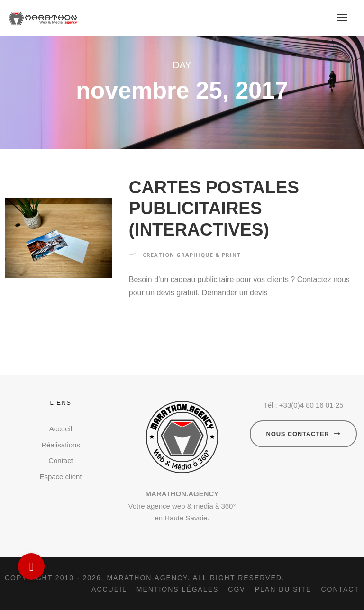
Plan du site (283, 589)
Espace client (60, 477)
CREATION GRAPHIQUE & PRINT (192, 255)
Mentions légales (178, 589)
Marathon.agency (147, 578)
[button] (31, 566)
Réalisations (61, 445)
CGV (237, 589)
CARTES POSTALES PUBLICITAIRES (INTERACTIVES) (214, 209)
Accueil (61, 429)
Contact (61, 460)
